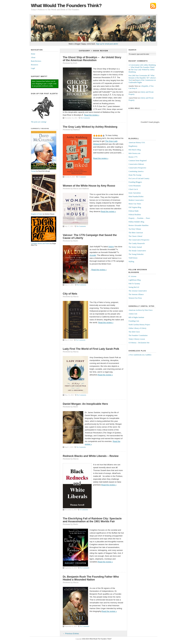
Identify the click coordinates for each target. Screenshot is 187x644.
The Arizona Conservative (138, 291)
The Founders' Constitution (138, 335)
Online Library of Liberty (137, 328)
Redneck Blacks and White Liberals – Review (91, 456)
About (33, 57)
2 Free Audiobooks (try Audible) (140, 355)
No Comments (85, 118)
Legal (33, 68)
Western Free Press (135, 298)
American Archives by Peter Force (141, 310)
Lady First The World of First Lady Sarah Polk (91, 349)
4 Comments (84, 510)
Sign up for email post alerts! (107, 44)
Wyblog (131, 261)
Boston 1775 (133, 157)
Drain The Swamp (135, 175)
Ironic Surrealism (135, 193)
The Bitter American (136, 233)
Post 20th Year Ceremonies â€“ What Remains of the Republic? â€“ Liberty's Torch (142, 78)
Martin (76, 241)
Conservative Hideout (136, 164)
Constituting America (136, 171)
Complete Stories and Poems (44, 243)
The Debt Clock (134, 332)
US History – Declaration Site (139, 343)
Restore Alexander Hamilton (138, 225)
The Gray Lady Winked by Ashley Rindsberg (90, 127)
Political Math (133, 211)
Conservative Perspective (137, 168)
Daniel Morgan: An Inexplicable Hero (85, 404)
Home (33, 54)
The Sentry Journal (135, 247)
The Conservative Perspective (139, 240)
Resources (34, 65)
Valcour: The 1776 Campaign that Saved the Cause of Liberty (90, 237)
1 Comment (82, 177)
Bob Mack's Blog (135, 150)
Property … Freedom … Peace (139, 218)
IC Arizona (132, 276)
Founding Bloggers (135, 182)
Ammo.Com (133, 314)
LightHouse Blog (135, 280)
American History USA (137, 143)
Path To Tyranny (134, 284)
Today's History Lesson (137, 339)
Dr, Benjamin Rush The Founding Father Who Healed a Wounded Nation (91, 578)
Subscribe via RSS (153, 6)
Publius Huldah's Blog (136, 222)
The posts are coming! (44, 121)
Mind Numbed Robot (136, 197)
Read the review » (92, 115)
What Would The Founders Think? (66, 5)
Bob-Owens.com (134, 153)
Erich (75, 63)
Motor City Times (135, 204)
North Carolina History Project (139, 325)
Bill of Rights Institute (136, 317)
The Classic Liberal (135, 236)
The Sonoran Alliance (136, 294)
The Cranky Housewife (137, 243)
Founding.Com (134, 321)
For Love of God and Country (139, 178)
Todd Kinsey (133, 258)
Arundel (93, 255)
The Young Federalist (136, 254)
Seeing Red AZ (134, 287)
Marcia (76, 297)
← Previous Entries (71, 634)
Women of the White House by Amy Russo (89, 186)
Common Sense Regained (138, 161)
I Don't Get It (133, 189)
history (111, 247)
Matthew (76, 130)
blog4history (133, 146)
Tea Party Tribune (135, 229)
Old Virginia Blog (135, 207)
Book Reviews (36, 61)
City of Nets (70, 294)
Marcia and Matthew (81, 189)
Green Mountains (135, 186)
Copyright (79, 639)
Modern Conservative (136, 200)
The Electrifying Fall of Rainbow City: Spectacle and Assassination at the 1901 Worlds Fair (92, 520)
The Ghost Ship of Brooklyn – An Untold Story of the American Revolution (92, 59)
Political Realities (135, 215)
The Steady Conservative (137, 251)
